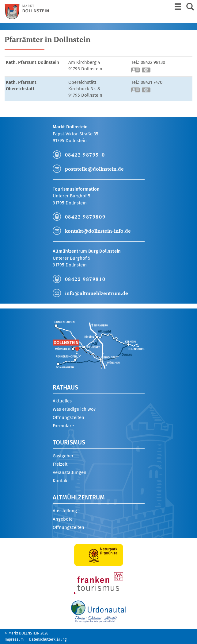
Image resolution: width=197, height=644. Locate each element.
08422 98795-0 (85, 155)
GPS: (146, 71)
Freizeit (60, 464)
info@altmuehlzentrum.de (97, 293)
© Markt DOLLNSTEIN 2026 (26, 633)
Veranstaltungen (70, 472)
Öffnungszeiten (68, 417)
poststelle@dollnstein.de (94, 169)
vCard (136, 71)
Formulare (63, 426)
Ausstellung (65, 511)
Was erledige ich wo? (74, 409)
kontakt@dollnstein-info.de (98, 231)
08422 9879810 (85, 279)
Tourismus (69, 442)
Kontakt (61, 481)
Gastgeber (63, 456)
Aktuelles (62, 401)
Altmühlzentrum (79, 497)
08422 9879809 (85, 217)
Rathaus (65, 387)
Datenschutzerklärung (48, 639)
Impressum (14, 639)
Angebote (63, 519)
